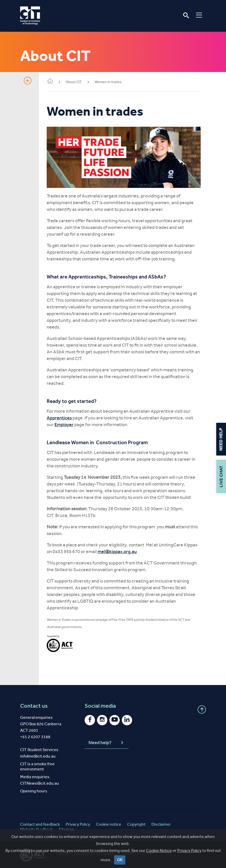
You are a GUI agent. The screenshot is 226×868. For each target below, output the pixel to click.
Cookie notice (109, 823)
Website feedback (37, 829)
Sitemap (66, 829)
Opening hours (34, 790)
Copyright (136, 823)
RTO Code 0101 (108, 853)
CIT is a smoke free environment (37, 766)
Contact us (34, 705)
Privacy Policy (78, 823)
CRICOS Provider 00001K (75, 853)
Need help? (107, 742)
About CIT (76, 82)
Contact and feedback (40, 823)
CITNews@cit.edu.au (39, 782)
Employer (67, 424)
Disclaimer (161, 823)
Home (53, 81)
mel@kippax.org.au (120, 551)
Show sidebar (28, 81)
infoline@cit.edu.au (38, 755)
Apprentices (62, 417)
